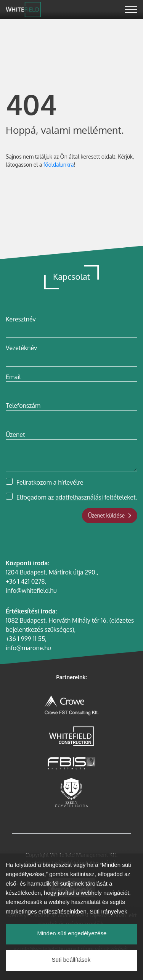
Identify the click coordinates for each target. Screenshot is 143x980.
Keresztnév (21, 319)
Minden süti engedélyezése (72, 947)
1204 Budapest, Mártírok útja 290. (51, 572)
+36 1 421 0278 (25, 581)
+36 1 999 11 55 (25, 639)
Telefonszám (23, 406)
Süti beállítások (71, 973)
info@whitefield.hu (31, 591)
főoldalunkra (59, 165)
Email (13, 377)
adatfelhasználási (79, 497)
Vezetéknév (21, 348)
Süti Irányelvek (108, 925)
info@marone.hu (28, 648)
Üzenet (15, 435)
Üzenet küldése (110, 515)
